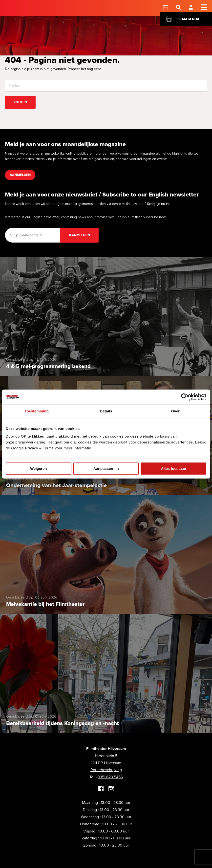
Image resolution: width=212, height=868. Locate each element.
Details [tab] (106, 411)
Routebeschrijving (106, 770)
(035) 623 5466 (110, 777)
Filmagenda (188, 19)
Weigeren (38, 469)
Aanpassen (106, 469)
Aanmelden (20, 175)
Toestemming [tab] (37, 411)
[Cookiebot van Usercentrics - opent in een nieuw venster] (185, 397)
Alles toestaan (173, 469)
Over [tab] (175, 411)
